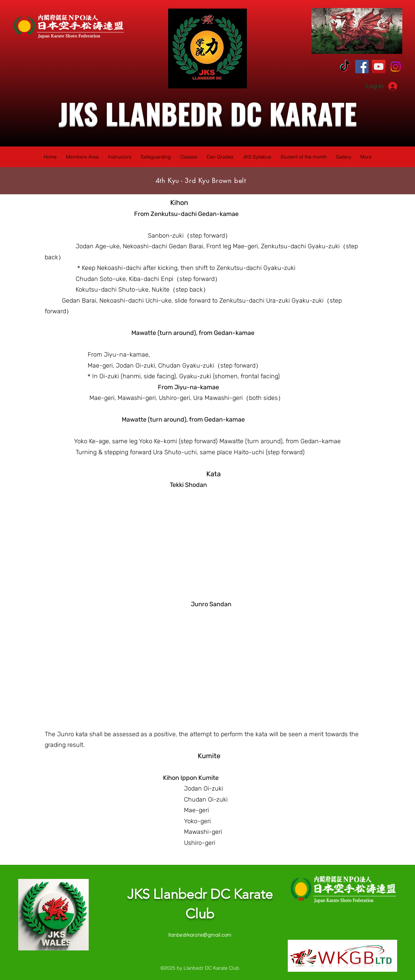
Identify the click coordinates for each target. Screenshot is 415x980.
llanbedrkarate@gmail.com (200, 935)
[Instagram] (396, 67)
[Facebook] (362, 67)
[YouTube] (379, 67)
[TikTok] (345, 67)
